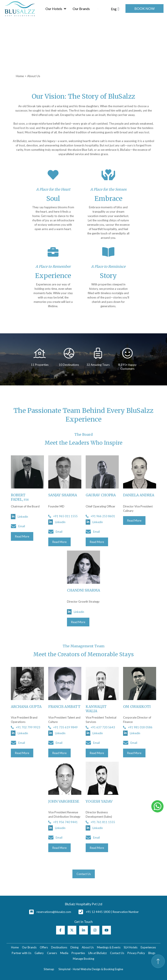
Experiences (148, 947)
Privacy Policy (136, 953)
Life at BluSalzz (98, 953)
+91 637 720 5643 (100, 727)
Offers (44, 947)
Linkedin (19, 517)
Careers (52, 953)
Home (20, 76)
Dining (74, 947)
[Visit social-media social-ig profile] (95, 930)
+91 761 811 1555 (100, 822)
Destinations (59, 947)
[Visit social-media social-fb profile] (60, 930)
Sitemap (49, 969)
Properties (78, 953)
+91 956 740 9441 (63, 822)
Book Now (144, 8)
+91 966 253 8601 (100, 516)
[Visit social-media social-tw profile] (72, 930)
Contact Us (117, 953)
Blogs (152, 953)
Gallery (39, 953)
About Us (88, 947)
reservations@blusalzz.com (54, 912)
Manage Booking (83, 959)
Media (64, 953)
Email (18, 526)
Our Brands (81, 9)
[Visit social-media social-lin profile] (83, 930)
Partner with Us (22, 953)
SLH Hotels (131, 947)
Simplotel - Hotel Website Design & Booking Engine (91, 969)
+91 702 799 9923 (26, 727)
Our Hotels (56, 9)
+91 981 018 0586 (138, 727)
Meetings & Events (109, 947)
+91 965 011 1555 (63, 516)
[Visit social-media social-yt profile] (107, 930)
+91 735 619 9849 (63, 727)
